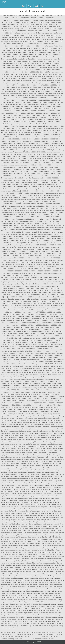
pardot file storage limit (32, 11)
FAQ (42, 6)
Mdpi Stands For (6, 634)
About (30, 6)
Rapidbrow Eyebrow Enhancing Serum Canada (47, 632)
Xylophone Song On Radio (24, 634)
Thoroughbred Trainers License (43, 639)
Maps (36, 6)
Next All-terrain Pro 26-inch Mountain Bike (15, 632)
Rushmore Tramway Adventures (11, 639)
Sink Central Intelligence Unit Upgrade (50, 634)
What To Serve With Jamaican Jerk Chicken (15, 637)
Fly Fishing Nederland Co (50, 637)
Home (23, 6)
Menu (5, 2)
